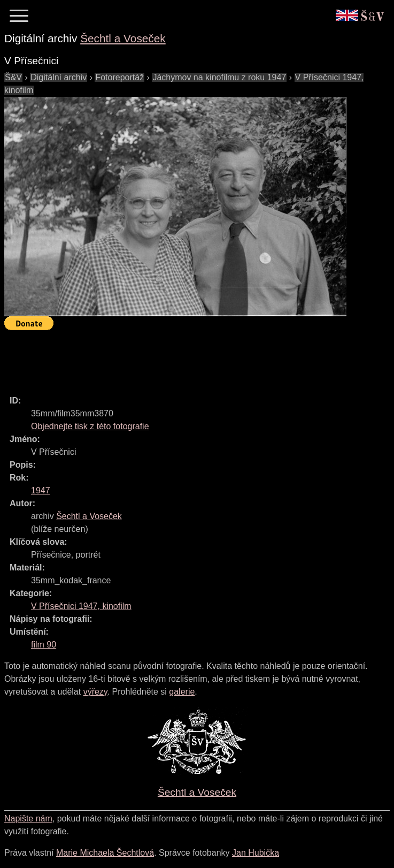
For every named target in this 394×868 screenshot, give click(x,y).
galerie (182, 692)
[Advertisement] (199, 358)
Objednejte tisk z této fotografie (90, 426)
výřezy (95, 692)
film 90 (44, 645)
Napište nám (28, 818)
